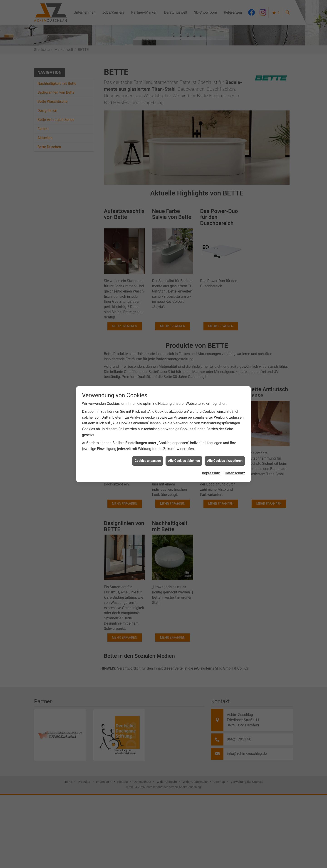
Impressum (211, 447)
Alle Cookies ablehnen (184, 434)
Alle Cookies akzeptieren (225, 434)
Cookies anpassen (148, 434)
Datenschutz (235, 447)
